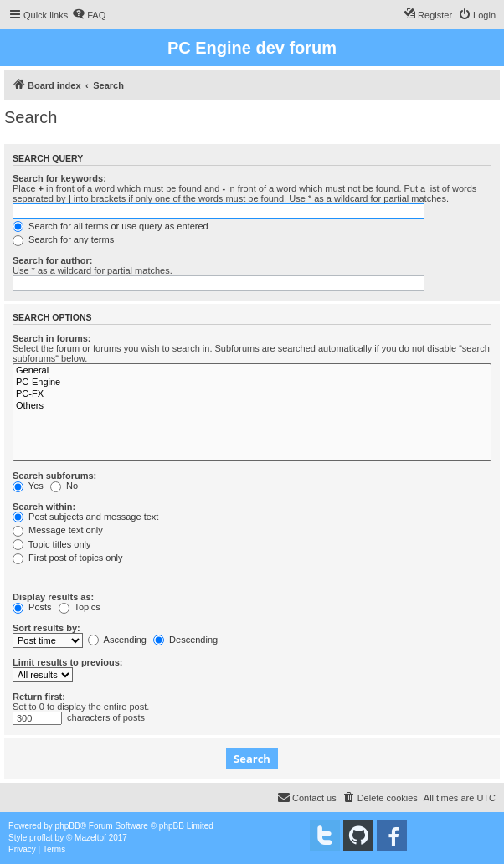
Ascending (117, 640)
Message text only (58, 530)
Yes (28, 486)
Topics (80, 607)
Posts (32, 607)
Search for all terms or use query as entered (111, 226)
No (64, 486)
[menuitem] (89, 15)
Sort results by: (46, 628)
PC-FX (252, 394)
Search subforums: (54, 476)
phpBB (68, 826)
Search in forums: (52, 338)
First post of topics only (68, 558)
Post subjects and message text (85, 517)
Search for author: (52, 260)
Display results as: (53, 597)
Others (252, 406)
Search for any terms (63, 239)
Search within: (44, 507)
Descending (185, 640)
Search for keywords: (59, 178)
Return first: (39, 697)
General (252, 371)
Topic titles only (51, 544)
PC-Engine (252, 383)
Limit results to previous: (67, 662)
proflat (41, 838)
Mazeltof (90, 838)
